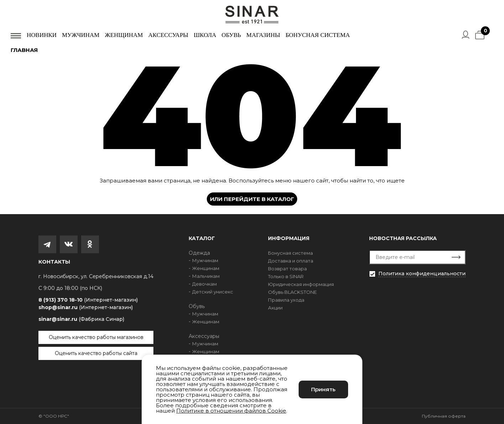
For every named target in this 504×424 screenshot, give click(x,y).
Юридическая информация (301, 284)
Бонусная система (318, 35)
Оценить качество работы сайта (96, 353)
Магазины (263, 35)
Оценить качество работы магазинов (96, 337)
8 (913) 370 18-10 (88, 300)
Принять (323, 389)
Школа (205, 35)
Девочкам (204, 284)
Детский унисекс (213, 292)
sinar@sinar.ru (81, 319)
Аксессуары (168, 35)
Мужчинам (81, 35)
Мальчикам (206, 276)
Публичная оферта (444, 416)
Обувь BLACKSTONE (292, 292)
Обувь (231, 35)
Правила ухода (286, 300)
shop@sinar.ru (86, 307)
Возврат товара (287, 269)
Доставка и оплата (291, 261)
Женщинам (124, 35)
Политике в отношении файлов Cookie (231, 411)
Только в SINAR (286, 276)
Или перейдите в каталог (252, 199)
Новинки (42, 35)
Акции (275, 308)
